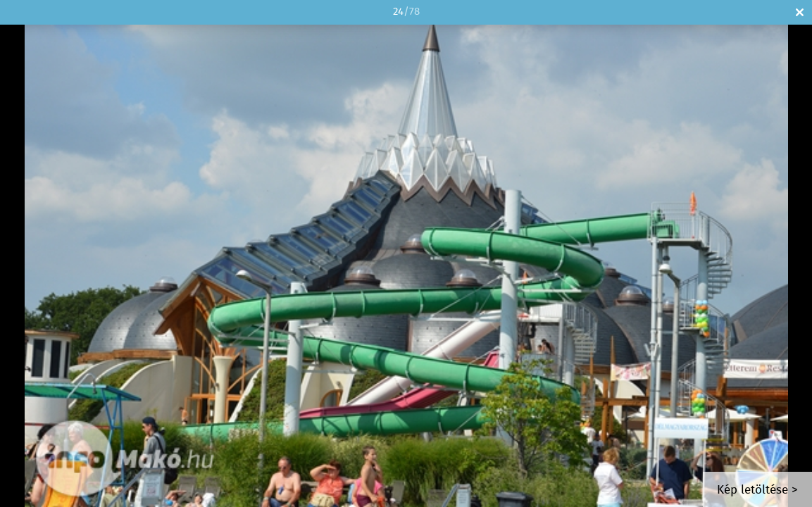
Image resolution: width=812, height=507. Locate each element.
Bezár (800, 12)
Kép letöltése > (757, 490)
